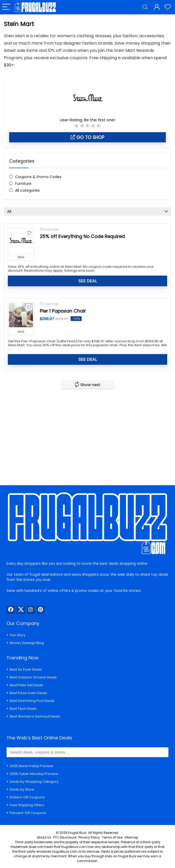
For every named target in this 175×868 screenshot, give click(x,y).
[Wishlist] (168, 7)
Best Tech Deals (23, 709)
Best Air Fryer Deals (26, 669)
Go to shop (87, 137)
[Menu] (6, 7)
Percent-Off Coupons (28, 813)
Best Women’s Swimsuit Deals (35, 716)
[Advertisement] (87, 433)
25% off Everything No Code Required (82, 236)
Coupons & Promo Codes (38, 177)
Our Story (18, 635)
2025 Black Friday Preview (32, 766)
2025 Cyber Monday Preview (34, 774)
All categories (27, 190)
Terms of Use (112, 837)
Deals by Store (22, 789)
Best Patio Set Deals (26, 685)
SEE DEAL (88, 281)
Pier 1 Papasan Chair (63, 311)
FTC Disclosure (65, 837)
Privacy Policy (89, 837)
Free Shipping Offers (27, 805)
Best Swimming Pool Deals (32, 701)
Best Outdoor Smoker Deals (33, 677)
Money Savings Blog (27, 643)
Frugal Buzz (77, 833)
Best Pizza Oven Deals (28, 693)
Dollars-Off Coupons (27, 797)
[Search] (145, 7)
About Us (44, 837)
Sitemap (131, 837)
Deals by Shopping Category (34, 782)
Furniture (23, 184)
